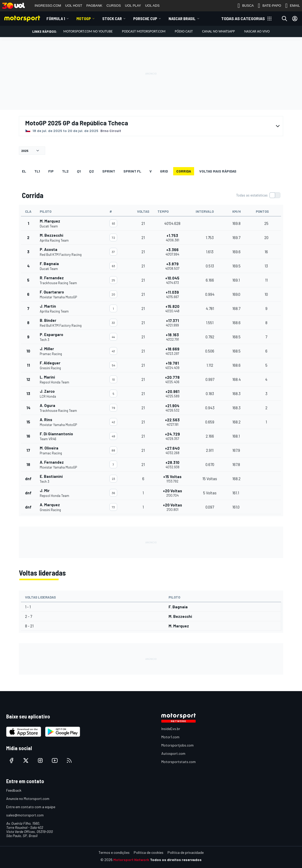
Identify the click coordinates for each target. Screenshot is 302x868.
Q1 (79, 171)
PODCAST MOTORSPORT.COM (144, 31)
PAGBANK (94, 6)
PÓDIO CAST (184, 31)
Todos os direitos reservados (176, 860)
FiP (51, 171)
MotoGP (84, 18)
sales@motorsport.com (25, 815)
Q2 (92, 171)
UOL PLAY (133, 6)
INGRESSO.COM (48, 6)
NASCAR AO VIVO (257, 31)
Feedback (14, 790)
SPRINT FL (132, 171)
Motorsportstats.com (178, 762)
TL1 (37, 171)
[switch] (258, 195)
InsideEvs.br (171, 729)
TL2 (65, 171)
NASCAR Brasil (182, 18)
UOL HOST (74, 6)
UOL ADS (152, 6)
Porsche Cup (145, 18)
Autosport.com (173, 753)
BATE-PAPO (269, 6)
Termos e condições (114, 852)
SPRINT (109, 171)
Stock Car (112, 18)
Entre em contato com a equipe (31, 807)
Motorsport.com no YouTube (88, 31)
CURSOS (114, 6)
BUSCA (246, 6)
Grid (164, 171)
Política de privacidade (186, 852)
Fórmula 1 (56, 18)
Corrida (184, 171)
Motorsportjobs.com (177, 745)
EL (24, 171)
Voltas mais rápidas (218, 171)
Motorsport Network (131, 860)
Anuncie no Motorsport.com (28, 799)
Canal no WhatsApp (218, 31)
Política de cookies (149, 852)
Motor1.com (170, 737)
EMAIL (293, 6)
